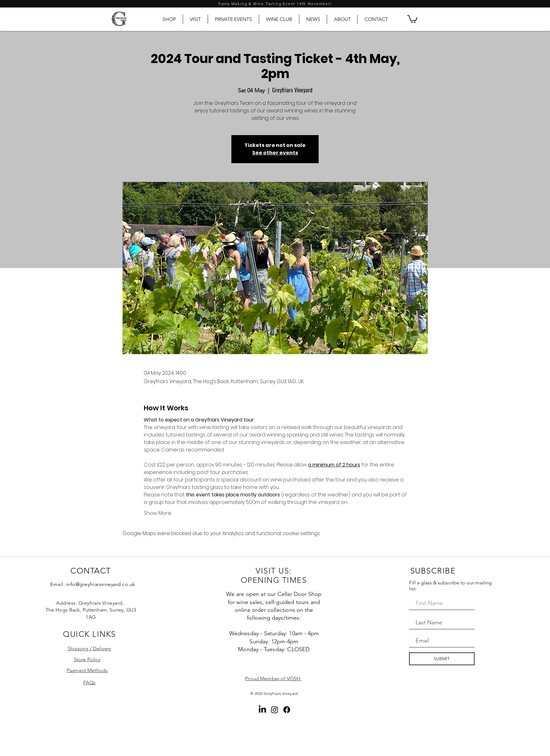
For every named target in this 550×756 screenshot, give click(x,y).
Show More (157, 513)
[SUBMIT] (442, 659)
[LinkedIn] (262, 710)
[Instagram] (275, 710)
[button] (412, 19)
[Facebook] (287, 710)
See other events (275, 153)
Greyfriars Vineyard (281, 693)
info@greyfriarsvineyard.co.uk (101, 584)
